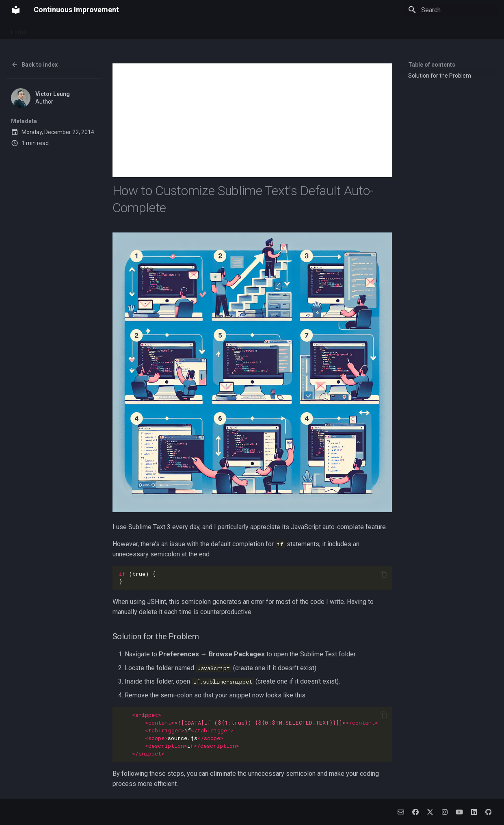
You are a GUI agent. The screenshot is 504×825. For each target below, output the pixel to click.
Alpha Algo (241, 30)
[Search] (451, 10)
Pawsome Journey (86, 30)
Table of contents (432, 65)
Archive (275, 30)
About (44, 30)
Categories (308, 30)
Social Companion (194, 30)
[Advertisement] (252, 120)
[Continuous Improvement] (16, 10)
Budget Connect (141, 30)
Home (19, 30)
